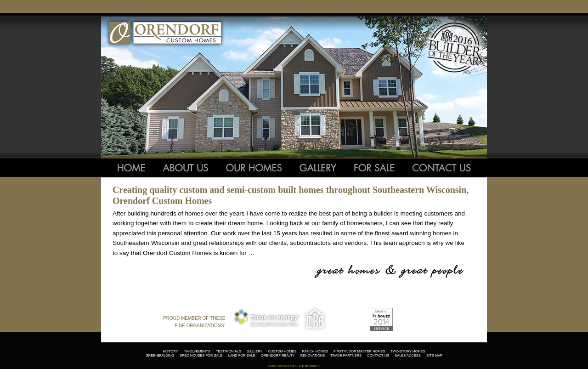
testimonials (229, 351)
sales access (408, 355)
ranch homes (315, 351)
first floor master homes (359, 351)
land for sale (242, 355)
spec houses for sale (201, 355)
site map (434, 355)
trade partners (346, 355)
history (170, 351)
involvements (197, 351)
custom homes (283, 351)
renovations (313, 355)
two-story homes (408, 351)
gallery (254, 351)
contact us (378, 355)
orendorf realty (278, 355)
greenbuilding (160, 355)
